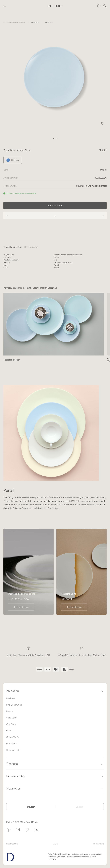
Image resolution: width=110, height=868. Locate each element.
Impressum (98, 844)
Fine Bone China (14, 705)
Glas (9, 731)
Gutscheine (12, 744)
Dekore (10, 711)
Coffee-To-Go (13, 737)
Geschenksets (13, 750)
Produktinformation (12, 247)
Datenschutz (12, 844)
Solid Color (11, 718)
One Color (11, 724)
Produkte (11, 698)
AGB (56, 844)
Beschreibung (31, 247)
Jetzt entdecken (21, 607)
